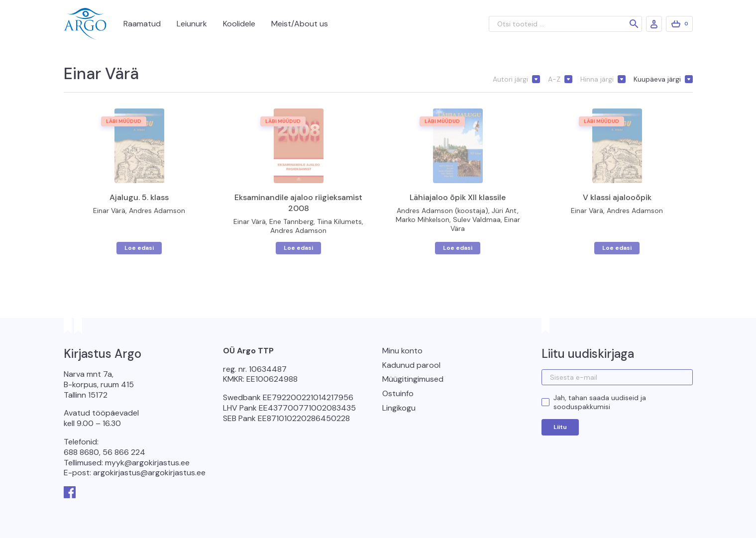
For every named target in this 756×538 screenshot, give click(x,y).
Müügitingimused (413, 379)
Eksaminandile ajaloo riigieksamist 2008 (298, 203)
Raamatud (142, 24)
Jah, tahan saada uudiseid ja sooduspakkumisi (600, 402)
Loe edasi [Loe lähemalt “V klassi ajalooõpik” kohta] (617, 248)
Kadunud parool (411, 365)
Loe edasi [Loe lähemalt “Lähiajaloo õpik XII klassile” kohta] (458, 248)
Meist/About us (300, 24)
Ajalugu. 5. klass (139, 197)
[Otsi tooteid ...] (565, 24)
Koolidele (239, 24)
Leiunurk (192, 24)
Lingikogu (399, 408)
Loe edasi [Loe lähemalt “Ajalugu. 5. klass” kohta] (139, 248)
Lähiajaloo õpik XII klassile (458, 197)
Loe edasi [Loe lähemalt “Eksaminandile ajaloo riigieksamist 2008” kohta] (298, 248)
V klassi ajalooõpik (617, 197)
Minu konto (402, 351)
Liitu (560, 427)
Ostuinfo (398, 393)
